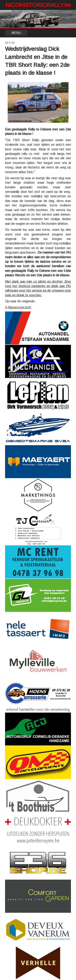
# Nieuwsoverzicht (18, 307)
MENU (16, 33)
